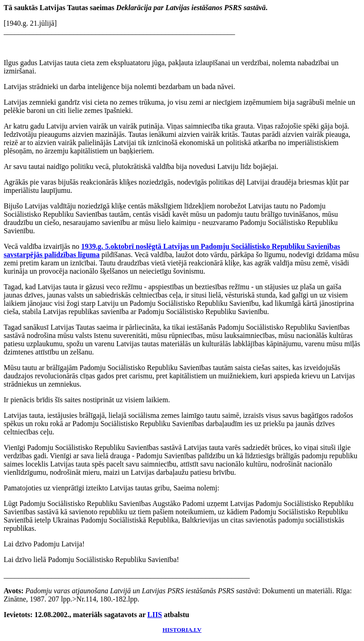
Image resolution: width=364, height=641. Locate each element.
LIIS (155, 615)
